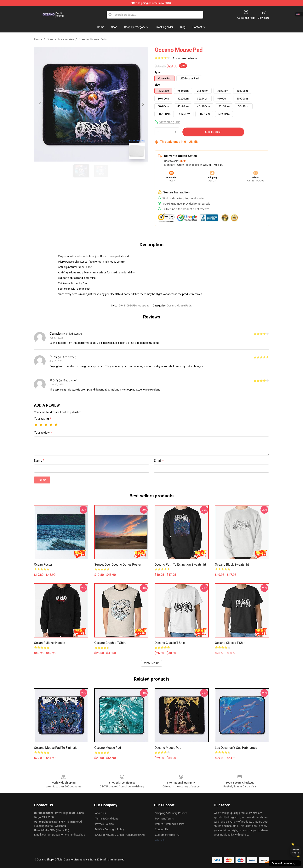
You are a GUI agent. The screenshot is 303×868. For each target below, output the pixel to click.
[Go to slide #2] (101, 171)
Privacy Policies (104, 824)
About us (100, 813)
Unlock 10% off (296, 851)
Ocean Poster (43, 565)
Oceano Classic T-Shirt (170, 643)
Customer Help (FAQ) (168, 835)
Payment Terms (164, 819)
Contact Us (162, 829)
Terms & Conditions (107, 819)
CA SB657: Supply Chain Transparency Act (120, 835)
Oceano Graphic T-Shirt (110, 643)
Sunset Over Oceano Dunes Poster (118, 565)
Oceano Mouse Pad (108, 748)
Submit (42, 480)
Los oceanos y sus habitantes (236, 748)
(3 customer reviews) (184, 58)
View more (152, 663)
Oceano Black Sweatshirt (232, 565)
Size (157, 85)
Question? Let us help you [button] (285, 863)
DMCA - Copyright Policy (110, 829)
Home (38, 39)
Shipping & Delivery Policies (171, 813)
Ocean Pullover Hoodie (49, 643)
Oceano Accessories (60, 39)
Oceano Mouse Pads (93, 39)
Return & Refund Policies (170, 824)
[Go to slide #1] (81, 171)
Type (158, 72)
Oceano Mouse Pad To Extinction (57, 748)
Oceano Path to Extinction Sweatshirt (180, 565)
